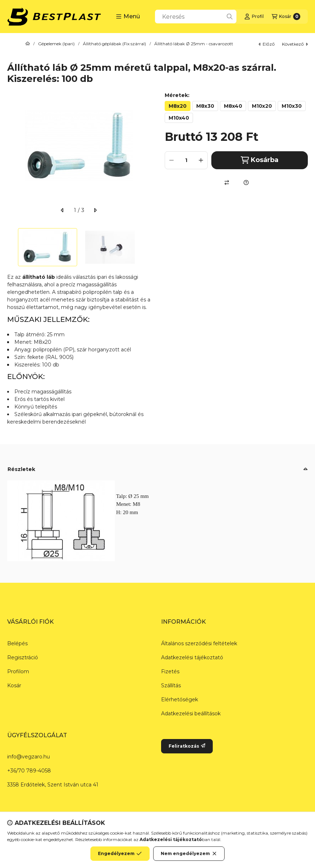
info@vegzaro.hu (29, 757)
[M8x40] (233, 106)
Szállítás (171, 685)
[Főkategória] (28, 44)
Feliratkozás (187, 746)
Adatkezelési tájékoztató (192, 657)
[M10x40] (179, 118)
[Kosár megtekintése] (286, 17)
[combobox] (196, 17)
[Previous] (11, 247)
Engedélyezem (120, 854)
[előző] (62, 210)
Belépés (17, 643)
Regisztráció (23, 657)
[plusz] (201, 160)
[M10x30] (292, 106)
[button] (128, 17)
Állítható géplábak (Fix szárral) (114, 44)
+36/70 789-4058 (29, 771)
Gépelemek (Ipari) (56, 44)
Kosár (14, 685)
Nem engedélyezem (189, 854)
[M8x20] (178, 106)
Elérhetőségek (180, 700)
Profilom (18, 671)
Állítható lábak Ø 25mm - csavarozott (194, 44)
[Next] (147, 247)
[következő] (95, 210)
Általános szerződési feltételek (199, 643)
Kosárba (260, 160)
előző (267, 44)
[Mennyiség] (186, 160)
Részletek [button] (21, 469)
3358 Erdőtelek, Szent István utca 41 (53, 785)
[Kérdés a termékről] (246, 183)
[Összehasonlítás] (227, 183)
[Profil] (254, 17)
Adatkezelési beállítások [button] (191, 714)
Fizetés (170, 671)
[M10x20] (262, 106)
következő (295, 44)
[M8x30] (205, 106)
